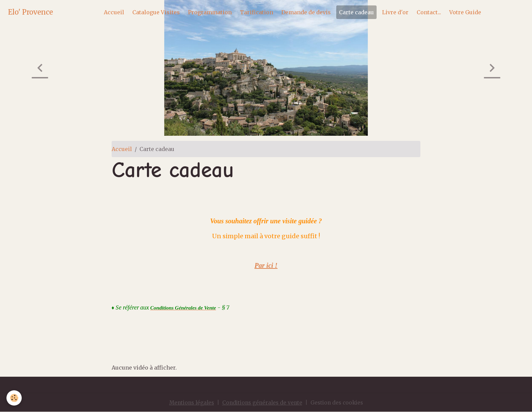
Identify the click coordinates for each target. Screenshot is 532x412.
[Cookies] (14, 398)
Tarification (256, 12)
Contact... (429, 12)
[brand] (31, 12)
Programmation (210, 12)
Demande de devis (306, 12)
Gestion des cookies (339, 402)
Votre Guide (465, 12)
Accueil (114, 12)
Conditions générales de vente (262, 402)
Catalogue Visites (156, 12)
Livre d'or (395, 12)
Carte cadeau (356, 12)
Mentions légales (189, 402)
